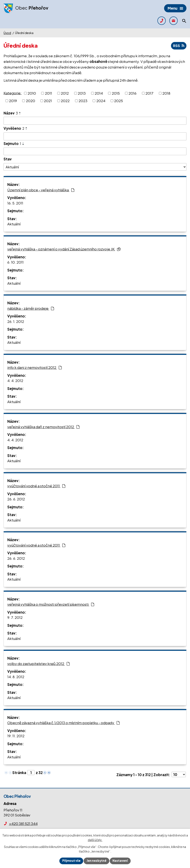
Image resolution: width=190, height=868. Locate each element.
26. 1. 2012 (16, 321)
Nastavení (121, 861)
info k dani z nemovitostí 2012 (35, 368)
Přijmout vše (71, 861)
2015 (116, 93)
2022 (65, 101)
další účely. (95, 840)
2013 (82, 93)
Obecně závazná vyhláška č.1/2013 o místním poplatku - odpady (64, 723)
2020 (31, 101)
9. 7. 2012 (15, 618)
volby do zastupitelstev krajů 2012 (39, 664)
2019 (13, 101)
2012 (65, 93)
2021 (48, 101)
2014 (99, 93)
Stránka (19, 773)
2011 (48, 93)
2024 (101, 101)
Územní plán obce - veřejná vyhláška (41, 190)
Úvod (7, 33)
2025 (119, 101)
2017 (149, 93)
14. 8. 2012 (16, 677)
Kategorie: (13, 93)
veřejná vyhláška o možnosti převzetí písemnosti (51, 604)
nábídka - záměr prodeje (31, 308)
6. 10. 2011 (15, 262)
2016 (133, 93)
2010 (32, 93)
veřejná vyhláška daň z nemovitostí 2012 (43, 427)
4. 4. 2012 (15, 381)
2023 (83, 101)
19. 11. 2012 (16, 736)
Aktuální (14, 224)
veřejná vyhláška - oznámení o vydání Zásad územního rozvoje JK (64, 249)
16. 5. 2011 (15, 203)
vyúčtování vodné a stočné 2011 (36, 486)
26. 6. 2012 (16, 499)
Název (11, 113)
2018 (166, 93)
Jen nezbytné (97, 861)
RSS (179, 46)
